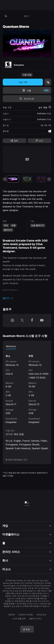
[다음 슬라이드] (49, 179)
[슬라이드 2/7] (27, 179)
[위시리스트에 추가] (27, 99)
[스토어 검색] (6, 16)
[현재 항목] (13, 179)
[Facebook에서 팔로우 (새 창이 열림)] (32, 321)
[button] (27, 298)
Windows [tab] (11, 346)
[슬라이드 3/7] (41, 179)
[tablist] (27, 346)
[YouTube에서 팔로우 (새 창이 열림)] (42, 321)
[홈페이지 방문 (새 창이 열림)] (12, 321)
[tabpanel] (27, 387)
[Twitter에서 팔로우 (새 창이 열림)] (22, 321)
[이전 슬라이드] (5, 179)
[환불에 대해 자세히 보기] (50, 107)
